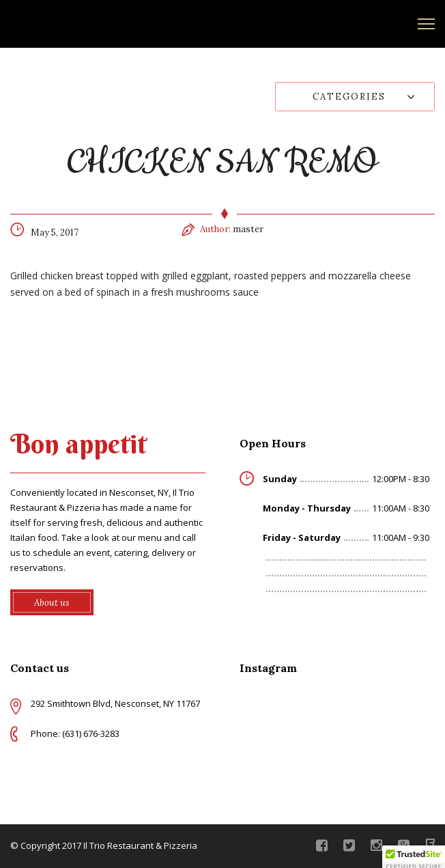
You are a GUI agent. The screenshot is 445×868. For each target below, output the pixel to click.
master (248, 229)
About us (52, 603)
